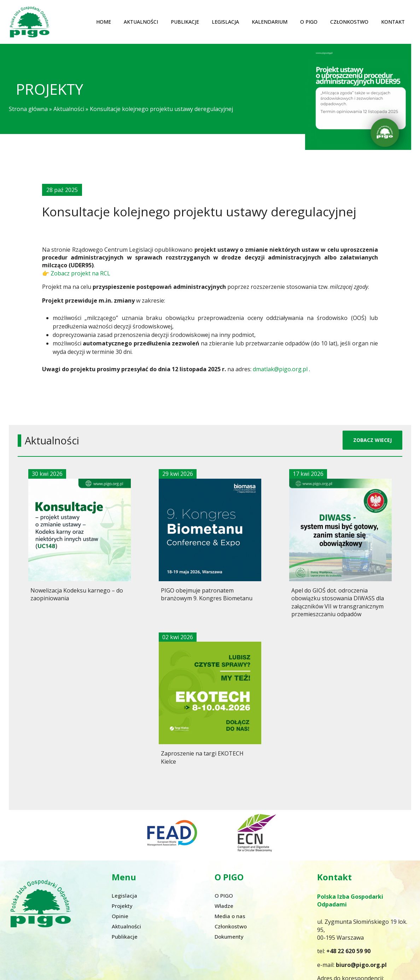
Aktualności (141, 22)
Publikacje (185, 22)
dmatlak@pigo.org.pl (280, 369)
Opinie (120, 916)
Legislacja (225, 22)
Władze (224, 906)
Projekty (122, 906)
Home (104, 22)
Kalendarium (270, 22)
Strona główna (28, 109)
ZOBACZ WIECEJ (372, 440)
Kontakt (393, 22)
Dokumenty (229, 937)
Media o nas (230, 916)
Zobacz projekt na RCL (80, 273)
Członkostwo (349, 22)
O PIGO (309, 22)
